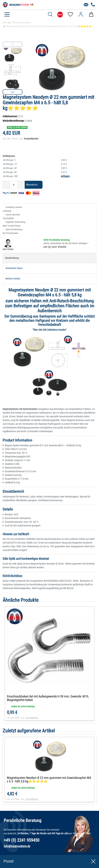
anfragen (65, 176)
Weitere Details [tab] (13, 279)
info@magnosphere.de (17, 846)
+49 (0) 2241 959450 (55, 247)
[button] (13, 92)
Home (5, 23)
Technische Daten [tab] (14, 268)
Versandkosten (31, 139)
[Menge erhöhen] (21, 185)
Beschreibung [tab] (12, 258)
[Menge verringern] (6, 185)
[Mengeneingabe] (14, 185)
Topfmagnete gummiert (21, 23)
